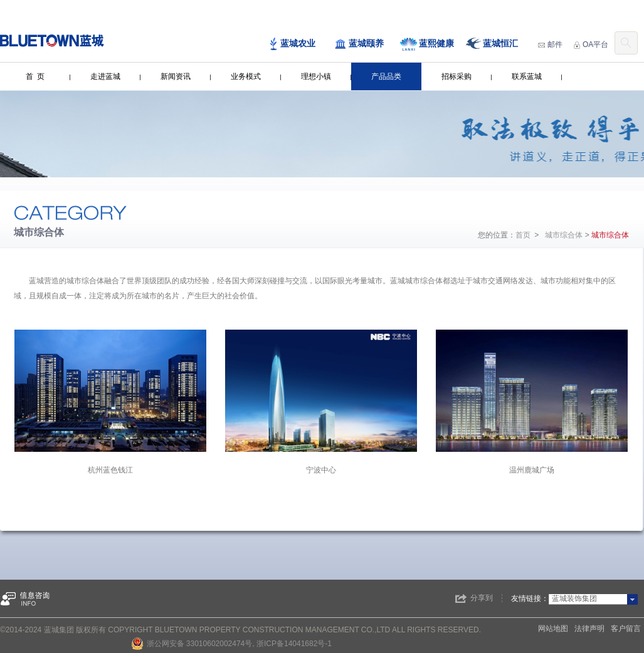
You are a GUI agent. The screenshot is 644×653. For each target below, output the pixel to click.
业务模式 (246, 76)
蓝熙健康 (427, 44)
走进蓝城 (105, 76)
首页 (523, 235)
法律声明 (589, 629)
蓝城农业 (292, 44)
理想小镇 (316, 76)
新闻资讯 (176, 76)
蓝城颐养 (359, 44)
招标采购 (457, 76)
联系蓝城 (527, 76)
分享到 (482, 598)
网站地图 (553, 629)
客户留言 (626, 629)
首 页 (35, 76)
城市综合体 (564, 235)
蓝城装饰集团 (574, 598)
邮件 (550, 44)
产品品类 (386, 76)
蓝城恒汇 (492, 44)
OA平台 (591, 44)
